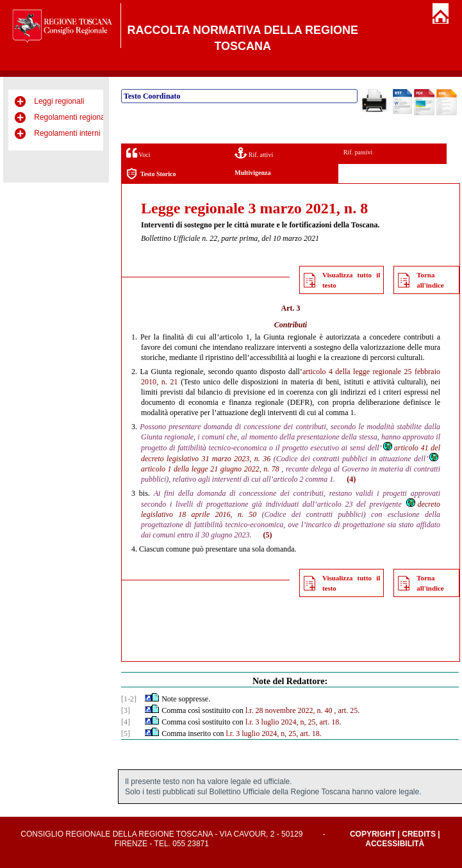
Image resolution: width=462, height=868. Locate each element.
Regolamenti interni (67, 133)
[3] (126, 710)
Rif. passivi (358, 152)
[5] (126, 733)
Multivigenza (252, 173)
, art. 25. (347, 710)
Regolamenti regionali (71, 117)
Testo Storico (151, 174)
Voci (138, 153)
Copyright (373, 834)
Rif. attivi (254, 153)
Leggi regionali (59, 101)
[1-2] (129, 699)
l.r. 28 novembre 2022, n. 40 (289, 710)
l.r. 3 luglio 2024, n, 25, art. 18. (293, 722)
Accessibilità (395, 844)
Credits (419, 834)
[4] (126, 722)
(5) (268, 535)
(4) (351, 479)
